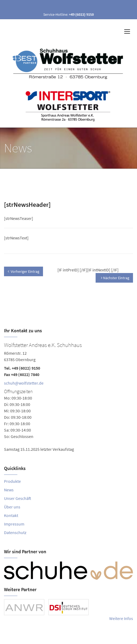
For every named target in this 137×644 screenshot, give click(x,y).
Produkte (12, 481)
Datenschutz (15, 532)
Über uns (12, 507)
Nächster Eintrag (115, 278)
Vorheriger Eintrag (24, 271)
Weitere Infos (121, 618)
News (9, 490)
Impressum (14, 524)
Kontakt (11, 515)
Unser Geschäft (18, 498)
